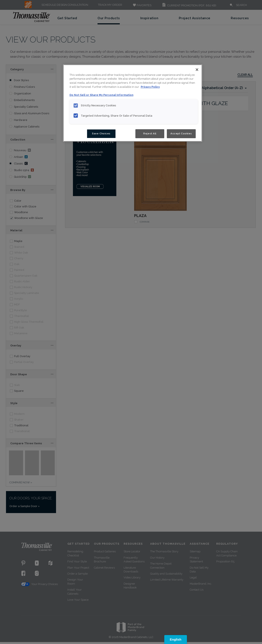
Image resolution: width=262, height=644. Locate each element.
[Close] (197, 70)
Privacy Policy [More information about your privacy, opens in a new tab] (150, 87)
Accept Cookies (181, 133)
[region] (133, 103)
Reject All (150, 133)
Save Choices (101, 133)
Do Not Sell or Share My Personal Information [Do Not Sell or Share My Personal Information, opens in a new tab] (101, 95)
